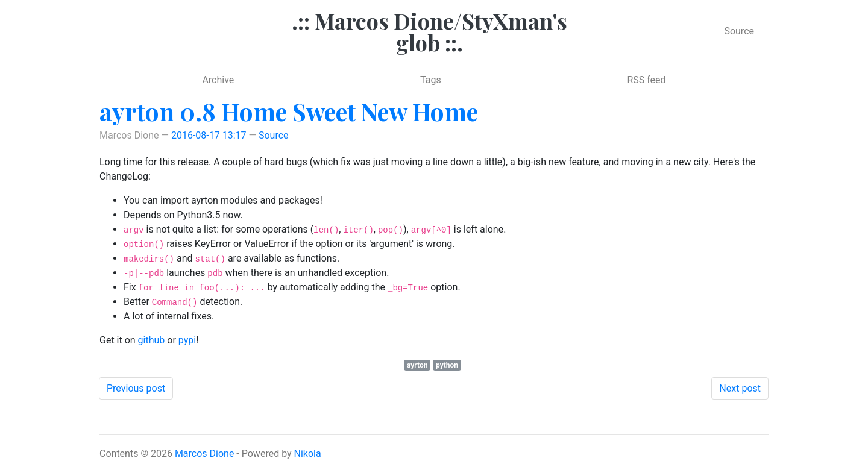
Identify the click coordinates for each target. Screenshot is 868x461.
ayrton (417, 365)
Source (739, 31)
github (152, 340)
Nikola (308, 453)
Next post (740, 388)
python (447, 365)
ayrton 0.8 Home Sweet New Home (289, 111)
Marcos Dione (205, 453)
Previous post (136, 388)
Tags (431, 80)
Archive (218, 80)
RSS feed (646, 80)
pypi (187, 340)
